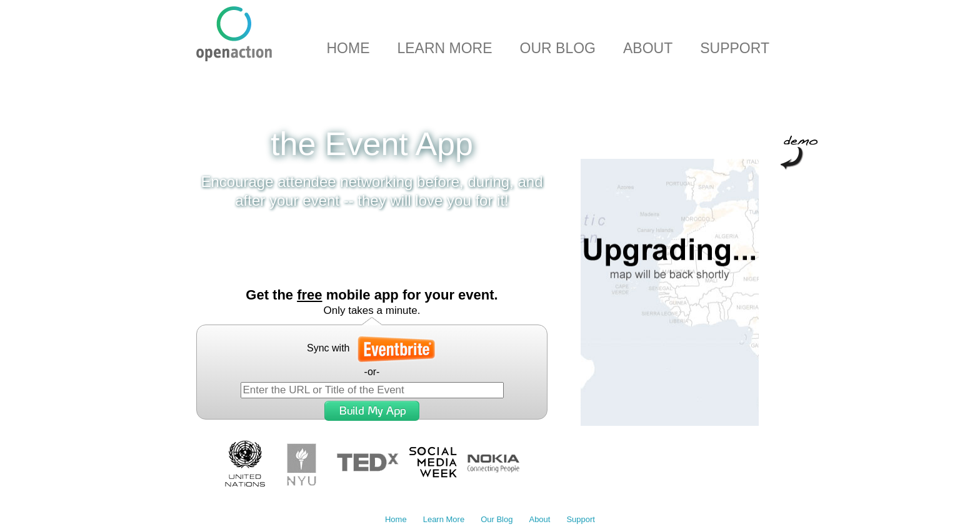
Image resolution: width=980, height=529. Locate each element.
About (648, 48)
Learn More (444, 48)
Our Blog (558, 48)
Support (735, 48)
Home (348, 48)
